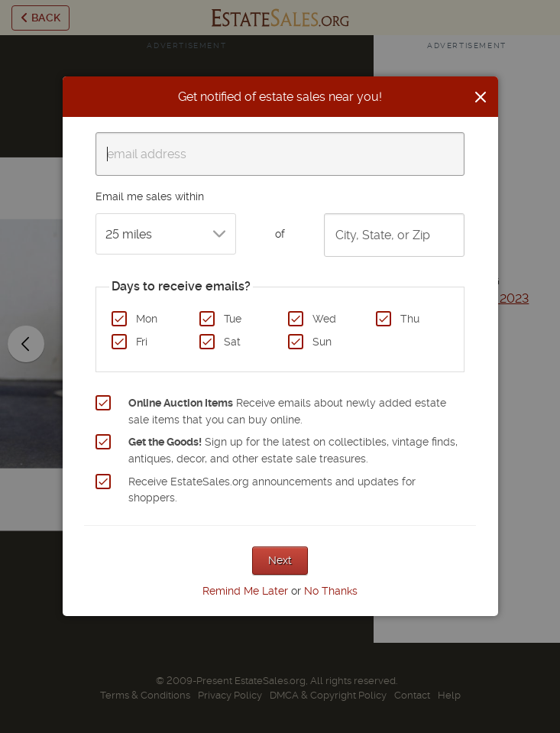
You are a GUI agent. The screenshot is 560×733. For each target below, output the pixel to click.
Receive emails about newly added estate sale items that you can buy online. (287, 411)
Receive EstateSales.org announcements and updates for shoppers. (272, 490)
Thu (410, 319)
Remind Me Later (245, 591)
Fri (142, 342)
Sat (232, 342)
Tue (233, 319)
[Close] (481, 97)
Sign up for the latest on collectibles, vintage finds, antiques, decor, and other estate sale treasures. (293, 450)
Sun (322, 342)
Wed (324, 319)
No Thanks (331, 591)
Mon (147, 319)
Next (280, 560)
